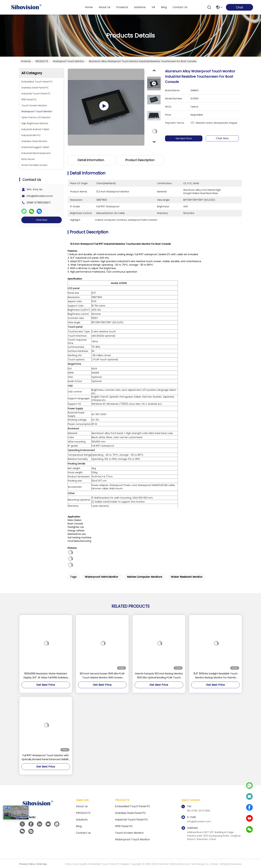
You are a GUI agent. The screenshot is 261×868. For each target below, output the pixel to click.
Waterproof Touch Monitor (68, 61)
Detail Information (91, 160)
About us (82, 806)
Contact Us (83, 833)
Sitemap (42, 864)
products (122, 7)
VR (153, 7)
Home (89, 7)
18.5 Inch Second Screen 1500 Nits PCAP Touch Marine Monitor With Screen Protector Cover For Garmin (102, 676)
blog (164, 7)
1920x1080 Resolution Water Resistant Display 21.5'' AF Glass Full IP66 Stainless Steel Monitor (46, 676)
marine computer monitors (145, 577)
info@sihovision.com (40, 196)
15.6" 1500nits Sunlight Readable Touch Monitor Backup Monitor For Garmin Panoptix (215, 676)
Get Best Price (185, 138)
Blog (79, 826)
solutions (140, 7)
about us (105, 7)
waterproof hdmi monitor (102, 577)
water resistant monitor (187, 577)
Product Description (140, 160)
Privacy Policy (27, 864)
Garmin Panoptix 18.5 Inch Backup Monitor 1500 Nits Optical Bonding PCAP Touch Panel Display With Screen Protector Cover (159, 676)
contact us (180, 7)
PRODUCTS (42, 61)
